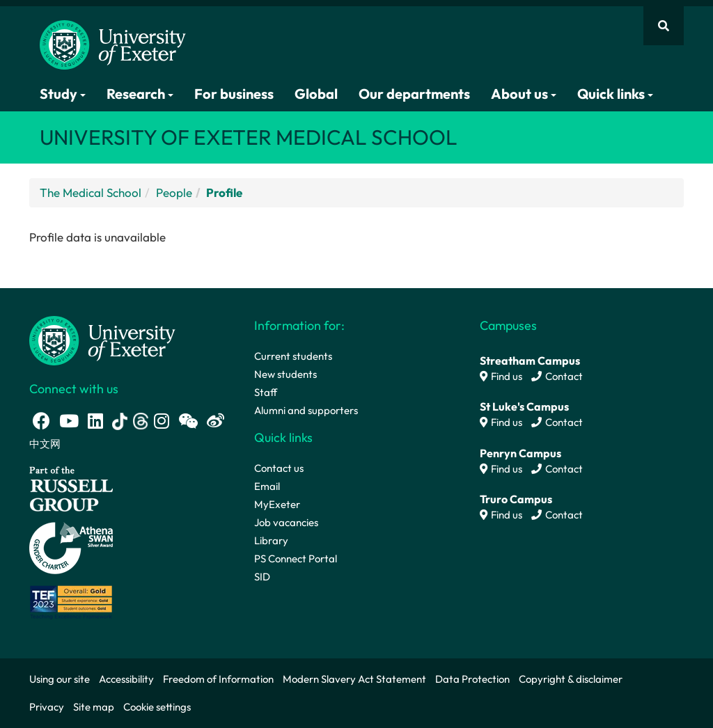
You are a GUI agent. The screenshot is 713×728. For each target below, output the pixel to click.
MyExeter (277, 504)
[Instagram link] (162, 421)
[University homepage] (102, 339)
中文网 (45, 444)
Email (267, 486)
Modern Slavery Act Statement (354, 679)
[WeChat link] (188, 421)
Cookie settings (157, 707)
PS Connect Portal (296, 559)
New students (285, 374)
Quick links (615, 94)
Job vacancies (286, 522)
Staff (266, 392)
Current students (293, 356)
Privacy (47, 707)
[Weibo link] (216, 421)
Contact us (279, 468)
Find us (501, 376)
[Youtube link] (69, 421)
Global (316, 94)
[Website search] (664, 26)
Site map (94, 707)
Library (271, 540)
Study (63, 94)
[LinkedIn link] (95, 421)
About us (524, 94)
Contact (557, 376)
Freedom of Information (218, 679)
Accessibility (126, 679)
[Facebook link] (41, 421)
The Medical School (91, 192)
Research (140, 94)
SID (262, 577)
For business (234, 94)
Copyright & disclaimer (571, 679)
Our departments (414, 94)
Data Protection (472, 679)
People (174, 192)
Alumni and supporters (306, 410)
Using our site (60, 679)
